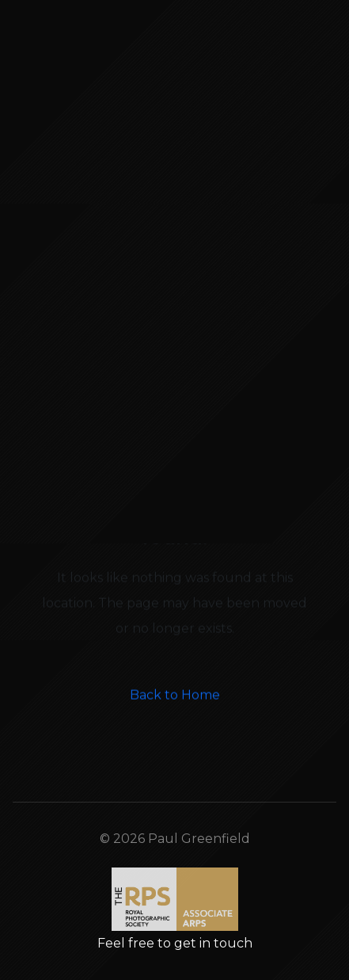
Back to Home (175, 719)
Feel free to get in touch (175, 943)
